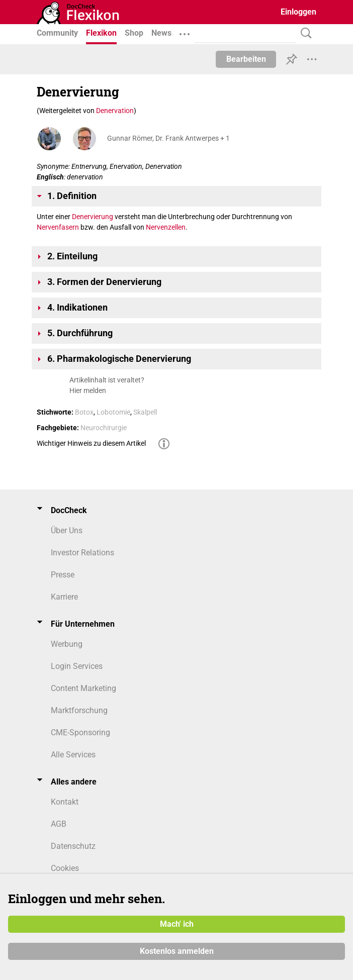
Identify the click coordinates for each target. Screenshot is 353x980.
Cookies (65, 868)
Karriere (64, 597)
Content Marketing (83, 688)
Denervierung (93, 217)
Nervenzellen (166, 227)
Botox (84, 412)
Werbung (67, 644)
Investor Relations (82, 553)
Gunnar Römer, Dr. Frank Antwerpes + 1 (168, 138)
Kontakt (65, 802)
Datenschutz (73, 846)
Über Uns (67, 530)
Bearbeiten (246, 59)
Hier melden (88, 390)
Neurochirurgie (104, 428)
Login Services (77, 666)
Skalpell (145, 412)
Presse (63, 575)
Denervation (115, 111)
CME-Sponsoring (80, 732)
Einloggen (298, 12)
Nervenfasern (58, 227)
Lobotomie (113, 412)
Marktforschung (79, 710)
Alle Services (73, 755)
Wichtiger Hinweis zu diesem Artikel (91, 443)
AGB (59, 824)
